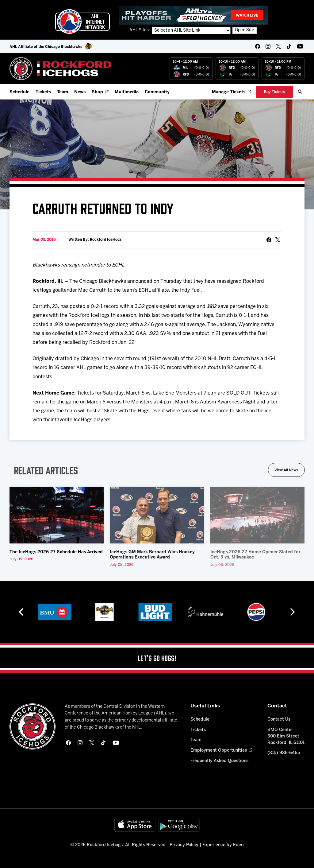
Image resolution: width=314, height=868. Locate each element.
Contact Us (279, 720)
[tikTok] (289, 46)
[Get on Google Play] (179, 825)
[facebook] (258, 46)
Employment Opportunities (221, 751)
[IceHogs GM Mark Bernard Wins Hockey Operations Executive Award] (157, 515)
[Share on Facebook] (269, 240)
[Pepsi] (258, 612)
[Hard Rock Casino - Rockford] (106, 612)
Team (63, 92)
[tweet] (278, 240)
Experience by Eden (223, 845)
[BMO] (56, 612)
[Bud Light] (157, 612)
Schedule (19, 92)
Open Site (245, 30)
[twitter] (278, 46)
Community (157, 92)
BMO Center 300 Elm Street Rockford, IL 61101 (286, 736)
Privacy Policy (184, 845)
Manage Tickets (231, 92)
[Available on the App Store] (135, 825)
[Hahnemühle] (207, 612)
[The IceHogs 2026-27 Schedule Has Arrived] (57, 515)
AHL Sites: (140, 30)
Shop (100, 92)
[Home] (61, 69)
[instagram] (268, 46)
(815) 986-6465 (284, 753)
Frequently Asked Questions (219, 761)
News (80, 92)
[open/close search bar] (300, 92)
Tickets (43, 92)
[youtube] (300, 46)
